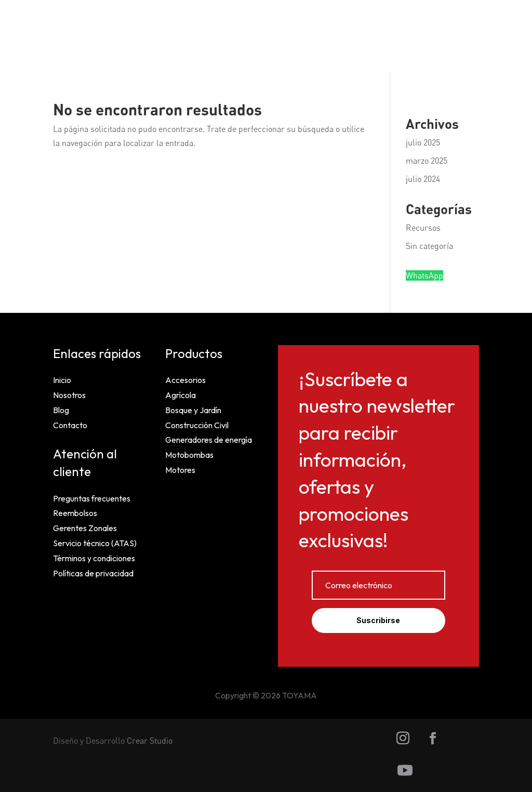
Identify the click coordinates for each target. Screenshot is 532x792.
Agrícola (181, 395)
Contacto (70, 425)
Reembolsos (75, 513)
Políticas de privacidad (93, 573)
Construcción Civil (197, 425)
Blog (61, 410)
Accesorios (185, 380)
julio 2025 (423, 142)
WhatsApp (424, 275)
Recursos (423, 228)
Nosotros (69, 395)
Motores (180, 470)
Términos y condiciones (94, 558)
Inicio (62, 380)
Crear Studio (150, 741)
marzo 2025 (427, 161)
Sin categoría (429, 246)
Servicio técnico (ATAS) (95, 543)
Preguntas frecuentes (92, 498)
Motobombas (189, 455)
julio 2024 (423, 179)
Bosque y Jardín (193, 410)
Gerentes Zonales (85, 528)
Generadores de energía (209, 440)
